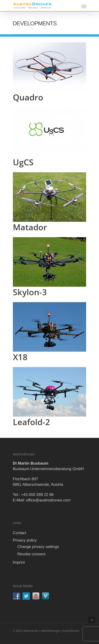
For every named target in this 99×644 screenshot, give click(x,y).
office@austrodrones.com (48, 500)
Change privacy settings (38, 547)
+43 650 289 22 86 (37, 495)
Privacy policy (25, 540)
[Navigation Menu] (84, 6)
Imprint (19, 562)
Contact (20, 533)
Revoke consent (31, 554)
